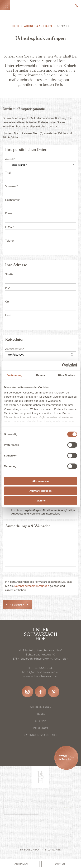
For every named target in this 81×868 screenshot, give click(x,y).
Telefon (10, 241)
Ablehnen (40, 500)
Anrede (10, 159)
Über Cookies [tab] (67, 375)
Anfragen (21, 864)
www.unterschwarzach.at (41, 676)
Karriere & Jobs (40, 707)
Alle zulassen (40, 481)
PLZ (8, 288)
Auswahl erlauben (40, 491)
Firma (9, 213)
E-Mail (10, 227)
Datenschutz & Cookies (40, 735)
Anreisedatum (15, 349)
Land (8, 315)
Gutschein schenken (66, 758)
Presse (40, 714)
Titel (8, 173)
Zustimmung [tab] (14, 375)
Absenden (17, 605)
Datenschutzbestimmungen (32, 586)
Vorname (11, 186)
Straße (9, 274)
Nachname (13, 200)
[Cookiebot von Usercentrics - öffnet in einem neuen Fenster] (62, 366)
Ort (7, 302)
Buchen (60, 864)
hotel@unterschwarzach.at (40, 672)
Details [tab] (41, 375)
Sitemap (40, 721)
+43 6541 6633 (43, 668)
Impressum (40, 728)
